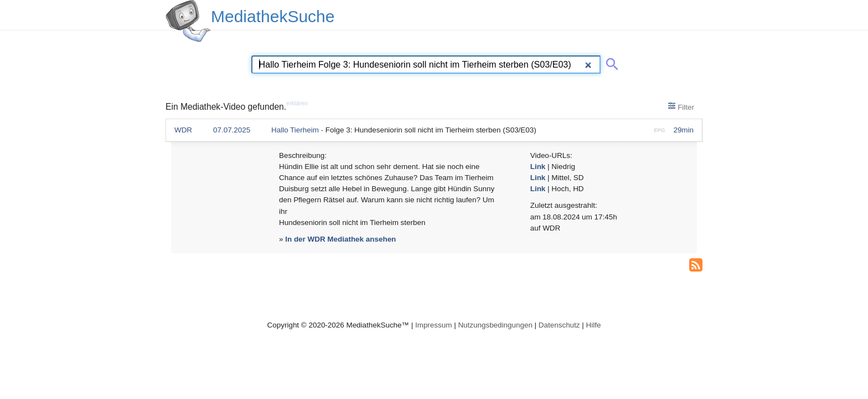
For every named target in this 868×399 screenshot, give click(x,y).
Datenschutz (559, 325)
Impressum (433, 325)
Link (538, 167)
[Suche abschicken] (610, 62)
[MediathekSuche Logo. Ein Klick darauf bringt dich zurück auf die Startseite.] (188, 21)
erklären (297, 103)
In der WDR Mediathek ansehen (340, 239)
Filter (681, 106)
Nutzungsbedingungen (495, 325)
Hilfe (594, 325)
